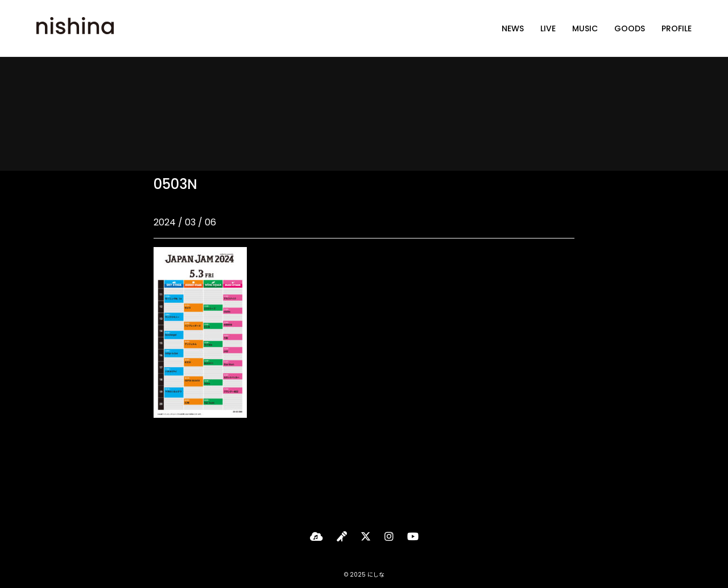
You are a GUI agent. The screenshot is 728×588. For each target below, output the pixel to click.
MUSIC (585, 28)
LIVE (548, 28)
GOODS (630, 28)
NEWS (513, 28)
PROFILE (677, 28)
